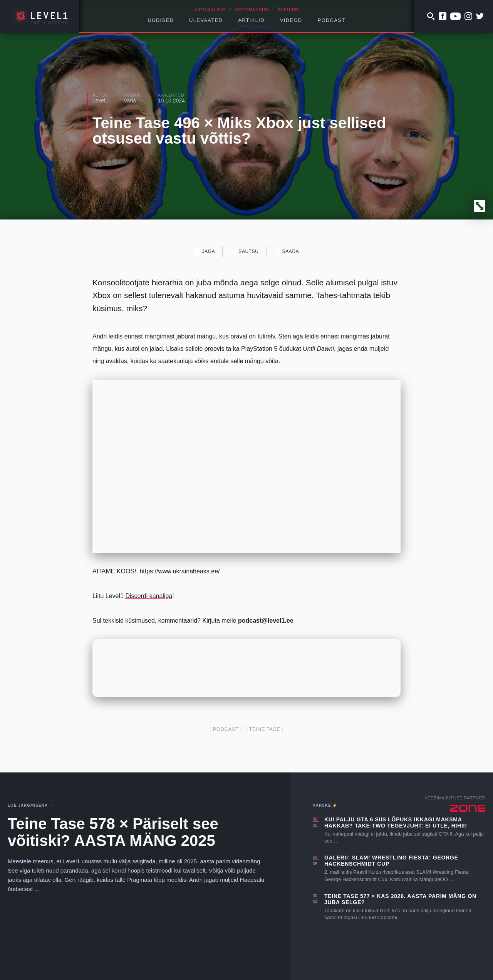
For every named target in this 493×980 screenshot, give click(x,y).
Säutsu (244, 251)
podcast (226, 729)
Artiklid (251, 20)
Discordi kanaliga (149, 596)
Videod (291, 20)
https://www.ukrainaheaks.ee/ (179, 571)
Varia (130, 101)
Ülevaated (206, 20)
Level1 (100, 101)
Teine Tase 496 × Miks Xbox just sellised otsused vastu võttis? (239, 131)
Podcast (332, 20)
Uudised (161, 20)
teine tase (264, 729)
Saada (287, 251)
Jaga (205, 251)
